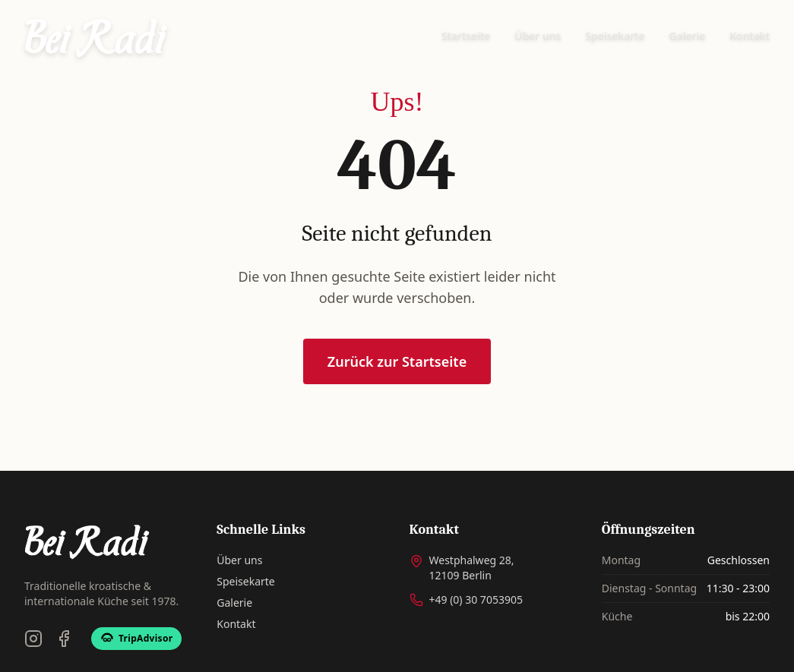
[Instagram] (33, 639)
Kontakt (750, 36)
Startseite (466, 36)
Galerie (688, 36)
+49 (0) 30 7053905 (476, 599)
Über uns (538, 36)
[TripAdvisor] (136, 639)
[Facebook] (64, 639)
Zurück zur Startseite (397, 361)
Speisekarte (615, 36)
